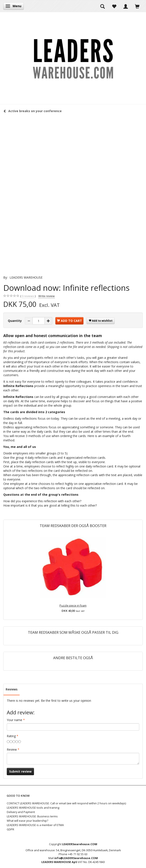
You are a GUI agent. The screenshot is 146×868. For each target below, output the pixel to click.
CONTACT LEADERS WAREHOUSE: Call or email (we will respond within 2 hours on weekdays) (66, 803)
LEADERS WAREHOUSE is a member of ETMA (35, 825)
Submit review (20, 771)
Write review (47, 296)
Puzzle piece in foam (73, 606)
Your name (14, 720)
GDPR (10, 829)
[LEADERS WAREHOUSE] (73, 58)
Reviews (12, 689)
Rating (11, 736)
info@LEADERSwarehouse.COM (76, 858)
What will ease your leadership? (27, 821)
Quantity (15, 321)
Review (12, 749)
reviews (28, 296)
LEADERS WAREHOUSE (26, 277)
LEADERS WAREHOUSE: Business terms (32, 816)
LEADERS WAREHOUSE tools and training (33, 808)
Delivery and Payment (21, 812)
